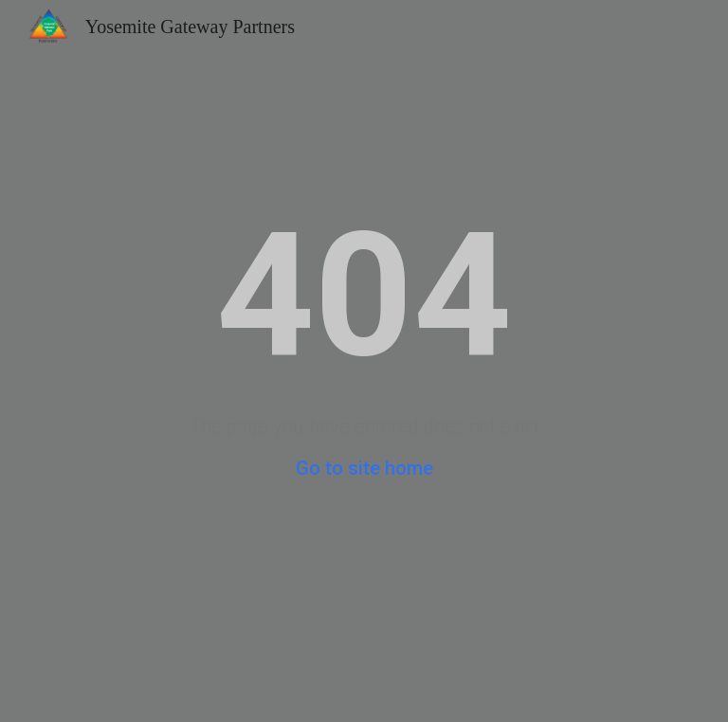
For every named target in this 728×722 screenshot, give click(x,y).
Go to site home (364, 468)
